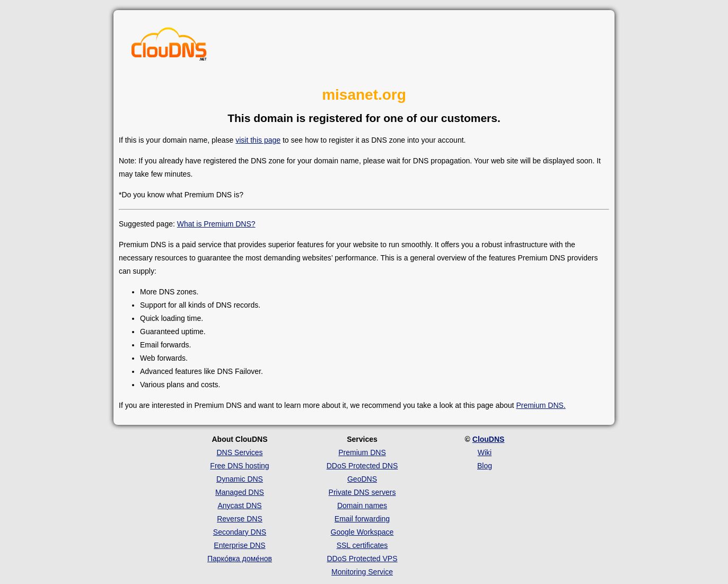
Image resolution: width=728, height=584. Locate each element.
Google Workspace (362, 532)
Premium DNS (362, 452)
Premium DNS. (541, 405)
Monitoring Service (362, 572)
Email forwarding (362, 519)
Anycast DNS (239, 505)
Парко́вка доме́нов (240, 559)
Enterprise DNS (239, 545)
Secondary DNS (240, 532)
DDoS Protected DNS (362, 466)
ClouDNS (489, 439)
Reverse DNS (240, 519)
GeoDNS (362, 479)
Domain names (362, 505)
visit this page (258, 140)
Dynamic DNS (240, 479)
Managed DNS (240, 492)
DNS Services (239, 452)
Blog (485, 466)
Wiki (485, 452)
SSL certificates (362, 545)
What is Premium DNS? (216, 224)
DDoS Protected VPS (362, 559)
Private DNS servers (362, 492)
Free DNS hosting (239, 466)
